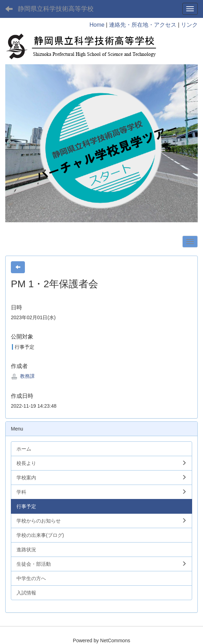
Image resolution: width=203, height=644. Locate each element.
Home (97, 25)
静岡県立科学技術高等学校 (56, 9)
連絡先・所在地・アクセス (143, 25)
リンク (189, 25)
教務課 (23, 376)
